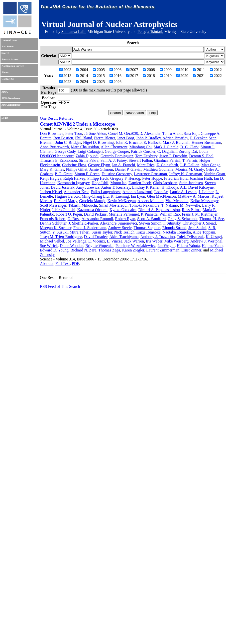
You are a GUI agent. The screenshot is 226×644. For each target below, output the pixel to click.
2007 (132, 70)
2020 (182, 76)
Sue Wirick (49, 246)
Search (5, 53)
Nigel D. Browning (98, 142)
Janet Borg (126, 138)
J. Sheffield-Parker (83, 223)
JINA (5, 92)
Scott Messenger (53, 205)
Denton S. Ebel (201, 156)
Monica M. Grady (190, 169)
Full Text (63, 264)
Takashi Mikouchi (83, 205)
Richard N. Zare (84, 250)
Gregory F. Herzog (125, 178)
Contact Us (8, 79)
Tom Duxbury (146, 156)
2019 (166, 76)
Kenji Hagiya (51, 178)
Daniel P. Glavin (128, 169)
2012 (216, 70)
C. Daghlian (167, 151)
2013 (65, 76)
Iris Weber (154, 241)
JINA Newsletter (11, 98)
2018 (149, 76)
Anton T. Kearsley (115, 187)
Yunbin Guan (214, 174)
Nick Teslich (124, 232)
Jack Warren (134, 241)
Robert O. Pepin (69, 214)
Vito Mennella (177, 201)
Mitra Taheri (80, 232)
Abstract (47, 264)
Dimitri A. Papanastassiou (159, 210)
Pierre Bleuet (105, 138)
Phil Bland (84, 138)
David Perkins (95, 214)
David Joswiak (63, 187)
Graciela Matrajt (92, 201)
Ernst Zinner (191, 250)
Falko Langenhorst (106, 192)
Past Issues (8, 46)
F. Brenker (198, 138)
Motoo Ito (118, 183)
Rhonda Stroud (174, 228)
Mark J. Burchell (176, 142)
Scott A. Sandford (151, 219)
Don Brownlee (52, 133)
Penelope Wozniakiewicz (136, 246)
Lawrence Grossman (150, 174)
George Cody (65, 151)
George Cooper (117, 151)
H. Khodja (170, 187)
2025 (99, 82)
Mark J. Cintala (166, 147)
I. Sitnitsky (172, 223)
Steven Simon (150, 223)
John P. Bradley (148, 138)
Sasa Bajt (191, 133)
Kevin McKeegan (122, 201)
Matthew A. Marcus (194, 196)
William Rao (170, 214)
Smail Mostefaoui (113, 205)
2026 (115, 82)
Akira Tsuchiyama (124, 237)
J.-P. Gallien (190, 165)
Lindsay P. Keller (146, 187)
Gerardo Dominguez (117, 156)
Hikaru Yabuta (188, 246)
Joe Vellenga (76, 241)
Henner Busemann (206, 142)
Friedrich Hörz (176, 178)
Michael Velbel (52, 241)
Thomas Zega (109, 250)
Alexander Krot (76, 192)
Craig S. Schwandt (183, 219)
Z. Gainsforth (167, 165)
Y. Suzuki (60, 232)
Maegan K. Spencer (56, 228)
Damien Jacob (140, 183)
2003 (65, 70)
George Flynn (99, 165)
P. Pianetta (149, 214)
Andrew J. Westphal (206, 241)
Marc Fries (146, 165)
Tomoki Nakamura (144, 205)
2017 (132, 76)
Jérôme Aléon (95, 133)
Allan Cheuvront (114, 147)
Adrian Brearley (175, 138)
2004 (82, 70)
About (5, 72)
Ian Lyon (138, 196)
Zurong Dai (188, 151)
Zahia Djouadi (87, 156)
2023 (65, 82)
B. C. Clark (189, 147)
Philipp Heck (98, 178)
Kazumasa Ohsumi (92, 210)
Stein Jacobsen (191, 183)
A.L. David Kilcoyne (197, 187)
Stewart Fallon (140, 160)
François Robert (53, 219)
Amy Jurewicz (88, 187)
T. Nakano (170, 205)
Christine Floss (74, 165)
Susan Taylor (102, 232)
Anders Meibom (150, 201)
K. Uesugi (214, 237)
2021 (199, 76)
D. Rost (74, 219)
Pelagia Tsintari (150, 32)
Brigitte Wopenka (99, 246)
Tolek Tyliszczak (190, 237)
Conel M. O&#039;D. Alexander (134, 133)
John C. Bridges (68, 142)
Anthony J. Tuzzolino (158, 237)
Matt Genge (211, 165)
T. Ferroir (190, 160)
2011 (199, 70)
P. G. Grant (64, 174)
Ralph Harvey (74, 178)
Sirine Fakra (89, 160)
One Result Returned (57, 118)
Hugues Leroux (67, 196)
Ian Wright (166, 246)
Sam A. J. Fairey (114, 160)
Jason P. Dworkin (173, 156)
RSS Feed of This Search (60, 286)
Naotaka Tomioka (177, 232)
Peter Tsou (74, 133)
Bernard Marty (66, 201)
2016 (115, 76)
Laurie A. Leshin (183, 192)
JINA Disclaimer (11, 105)
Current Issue (9, 40)
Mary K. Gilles (52, 169)
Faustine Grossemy (117, 174)
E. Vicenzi (97, 241)
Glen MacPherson (162, 196)
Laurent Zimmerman (163, 250)
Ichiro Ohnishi (64, 210)
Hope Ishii (100, 183)
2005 (99, 70)
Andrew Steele (120, 228)
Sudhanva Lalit (73, 32)
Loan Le (161, 192)
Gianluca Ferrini (167, 160)
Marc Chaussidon (85, 147)
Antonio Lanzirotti (137, 192)
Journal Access (10, 59)
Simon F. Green (87, 174)
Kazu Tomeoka (149, 232)
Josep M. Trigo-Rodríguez (61, 237)
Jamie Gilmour (101, 169)
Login (5, 118)
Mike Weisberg (176, 241)
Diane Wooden (72, 246)
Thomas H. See (212, 219)
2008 (149, 70)
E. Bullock (152, 142)
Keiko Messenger (204, 201)
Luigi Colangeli (90, 151)
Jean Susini (197, 228)
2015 (99, 76)
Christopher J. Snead (199, 223)
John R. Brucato (129, 142)
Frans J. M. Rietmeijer (200, 214)
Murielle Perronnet (124, 214)
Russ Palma (191, 210)
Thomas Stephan (147, 228)
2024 (82, 82)
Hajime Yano (212, 246)
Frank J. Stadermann (90, 228)
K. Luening (120, 196)
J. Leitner (206, 192)
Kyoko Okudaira (123, 210)
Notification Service (13, 66)
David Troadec (96, 237)
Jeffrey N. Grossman (185, 174)
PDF (75, 264)
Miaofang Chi (141, 147)
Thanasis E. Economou (58, 160)
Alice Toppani (204, 232)
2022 (216, 76)
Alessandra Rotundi (97, 219)
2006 (115, 70)
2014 (82, 76)
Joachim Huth (201, 178)
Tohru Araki (172, 133)
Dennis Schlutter (53, 223)
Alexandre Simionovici (119, 223)
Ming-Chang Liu (95, 196)
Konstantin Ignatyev (73, 183)
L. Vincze (114, 241)
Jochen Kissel (51, 192)
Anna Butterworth (54, 147)
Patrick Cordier (143, 151)
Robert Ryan (125, 219)
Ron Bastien (63, 138)
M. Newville (190, 205)
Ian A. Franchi (123, 165)
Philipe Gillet (77, 169)
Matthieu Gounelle (158, 169)
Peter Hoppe (152, 178)
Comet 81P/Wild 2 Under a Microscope (77, 124)
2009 (166, 70)
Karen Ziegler (133, 250)
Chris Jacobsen (165, 183)
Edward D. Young (54, 250)
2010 (182, 70)
